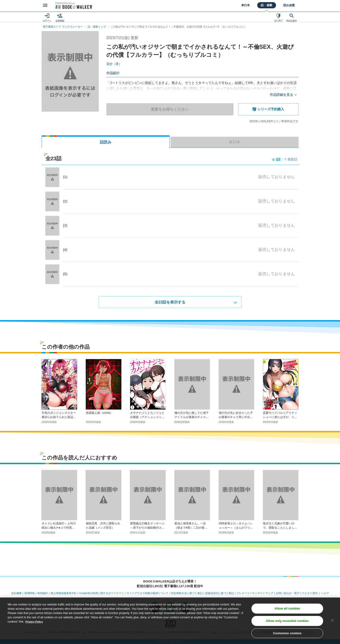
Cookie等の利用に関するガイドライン (102, 593)
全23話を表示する (170, 302)
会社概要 (16, 593)
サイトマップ (265, 593)
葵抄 (115, 64)
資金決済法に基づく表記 (219, 593)
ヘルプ (325, 593)
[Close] (332, 634)
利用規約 (43, 593)
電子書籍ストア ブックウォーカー (63, 27)
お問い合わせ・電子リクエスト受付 (297, 593)
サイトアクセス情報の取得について (148, 593)
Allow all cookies (287, 622)
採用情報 (30, 593)
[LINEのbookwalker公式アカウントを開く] (170, 608)
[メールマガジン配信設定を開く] (185, 608)
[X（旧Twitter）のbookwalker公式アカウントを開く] (155, 608)
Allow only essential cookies (287, 634)
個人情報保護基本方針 (64, 593)
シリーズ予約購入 (270, 109)
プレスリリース (246, 593)
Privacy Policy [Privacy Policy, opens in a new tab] (35, 635)
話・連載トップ (97, 27)
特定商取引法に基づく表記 (187, 593)
